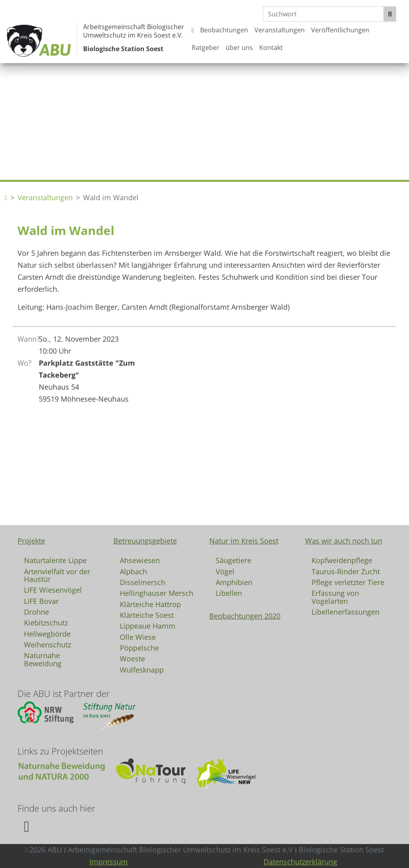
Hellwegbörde (47, 633)
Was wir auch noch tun (344, 541)
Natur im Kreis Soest (244, 541)
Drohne (37, 611)
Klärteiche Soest (147, 615)
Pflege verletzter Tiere (348, 582)
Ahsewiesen (140, 560)
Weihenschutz (48, 644)
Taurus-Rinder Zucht (346, 571)
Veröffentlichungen (340, 30)
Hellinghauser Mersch (157, 593)
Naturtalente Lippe (55, 560)
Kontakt (271, 48)
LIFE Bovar (41, 601)
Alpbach (133, 571)
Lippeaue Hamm (148, 625)
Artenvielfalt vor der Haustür (57, 575)
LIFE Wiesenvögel (53, 589)
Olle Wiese (138, 637)
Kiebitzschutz (46, 622)
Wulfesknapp (142, 669)
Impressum (109, 862)
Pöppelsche (139, 647)
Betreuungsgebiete (145, 541)
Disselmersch (143, 582)
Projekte (31, 541)
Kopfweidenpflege (342, 560)
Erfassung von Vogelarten (335, 597)
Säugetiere (233, 560)
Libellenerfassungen (345, 611)
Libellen (229, 593)
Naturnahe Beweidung (43, 659)
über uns (239, 48)
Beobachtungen (224, 30)
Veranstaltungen (280, 30)
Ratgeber (205, 48)
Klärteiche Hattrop (150, 604)
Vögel (225, 571)
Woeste (132, 658)
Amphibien (234, 582)
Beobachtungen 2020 (245, 616)
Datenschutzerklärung (300, 862)
